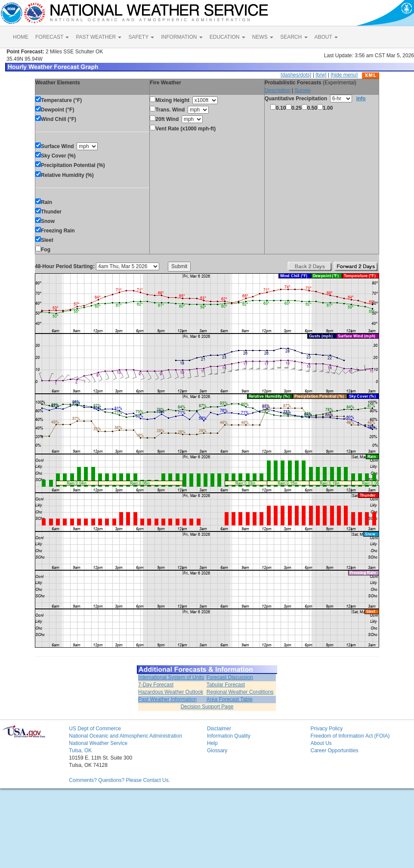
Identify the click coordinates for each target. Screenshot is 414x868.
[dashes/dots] (296, 75)
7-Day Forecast (156, 685)
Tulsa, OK (80, 751)
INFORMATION (182, 37)
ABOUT (326, 37)
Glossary (217, 751)
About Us (321, 743)
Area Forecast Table (230, 699)
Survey (302, 90)
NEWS (263, 37)
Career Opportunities (334, 751)
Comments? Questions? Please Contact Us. (119, 780)
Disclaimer (219, 729)
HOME (21, 37)
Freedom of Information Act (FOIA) (350, 736)
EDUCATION (227, 37)
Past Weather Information (167, 699)
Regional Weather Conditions (240, 692)
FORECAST (52, 37)
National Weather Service (98, 743)
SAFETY (141, 37)
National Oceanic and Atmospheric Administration (125, 736)
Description (278, 90)
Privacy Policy (326, 729)
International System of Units (171, 677)
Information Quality (229, 736)
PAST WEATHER (99, 37)
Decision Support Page (207, 707)
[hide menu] (344, 75)
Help (212, 743)
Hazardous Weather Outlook (171, 692)
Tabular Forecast (226, 685)
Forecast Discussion (230, 677)
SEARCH (294, 37)
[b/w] (321, 75)
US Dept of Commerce (95, 729)
